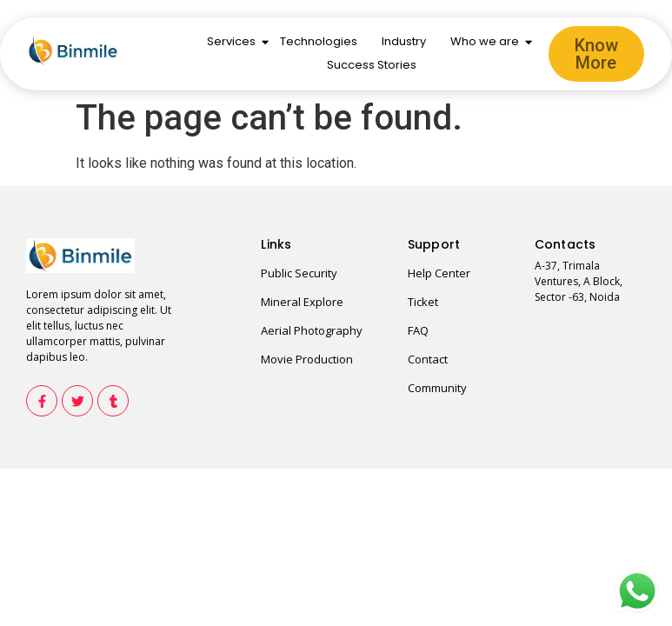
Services (233, 41)
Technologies (319, 41)
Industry (404, 41)
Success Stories (372, 65)
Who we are (486, 41)
